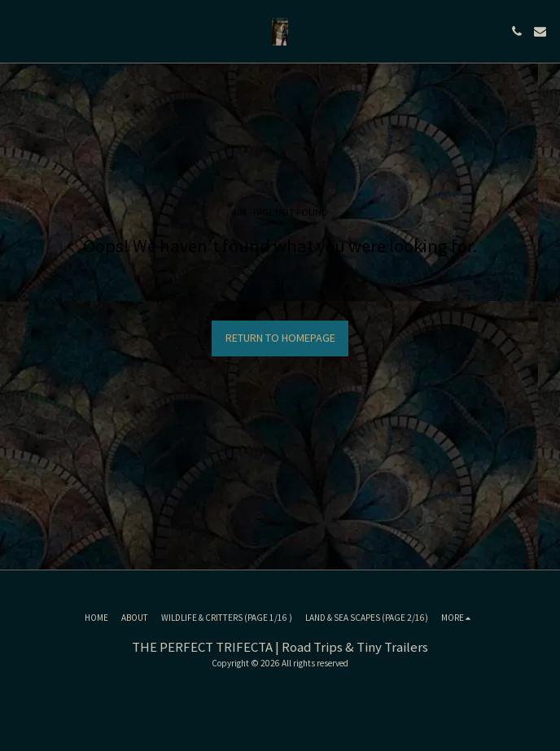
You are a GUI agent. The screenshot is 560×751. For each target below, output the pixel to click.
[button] (18, 31)
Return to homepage (280, 338)
